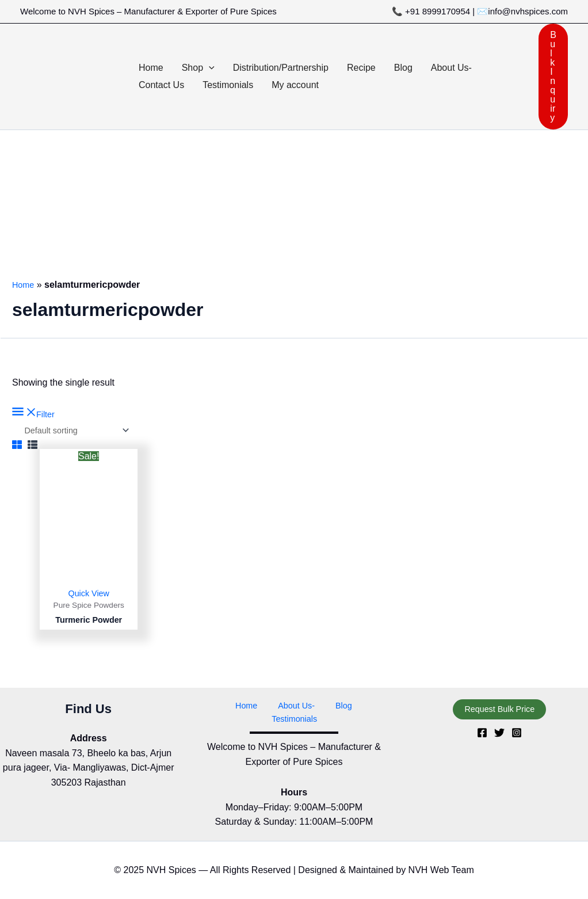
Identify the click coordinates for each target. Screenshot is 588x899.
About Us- (267, 718)
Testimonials (350, 718)
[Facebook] (482, 745)
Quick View (89, 595)
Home (24, 285)
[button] (209, 68)
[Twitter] (499, 745)
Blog (306, 718)
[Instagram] (517, 745)
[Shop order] (81, 431)
